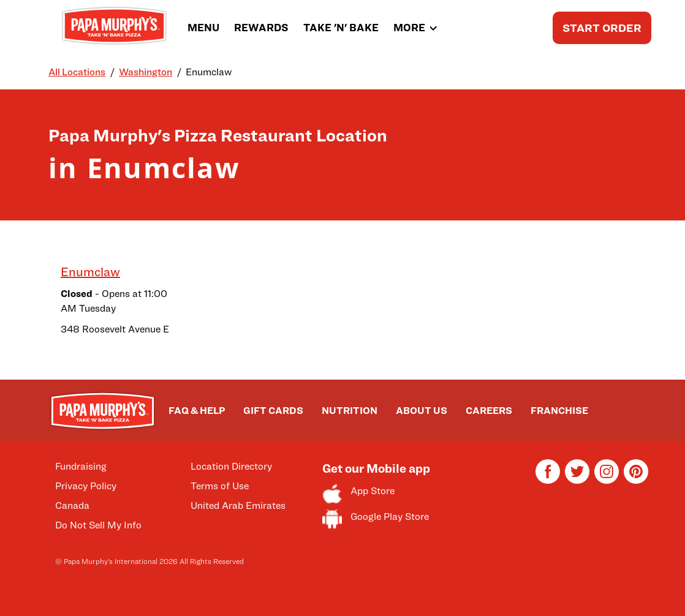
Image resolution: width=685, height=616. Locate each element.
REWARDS (261, 28)
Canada (72, 505)
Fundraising (81, 466)
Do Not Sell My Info (98, 525)
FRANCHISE (559, 411)
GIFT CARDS (273, 411)
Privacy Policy (86, 486)
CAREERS (489, 411)
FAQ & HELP (197, 411)
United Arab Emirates (238, 505)
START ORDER (602, 28)
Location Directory (231, 466)
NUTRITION (350, 411)
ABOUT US (422, 411)
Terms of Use (220, 486)
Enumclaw (90, 272)
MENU (203, 28)
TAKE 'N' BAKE (341, 28)
